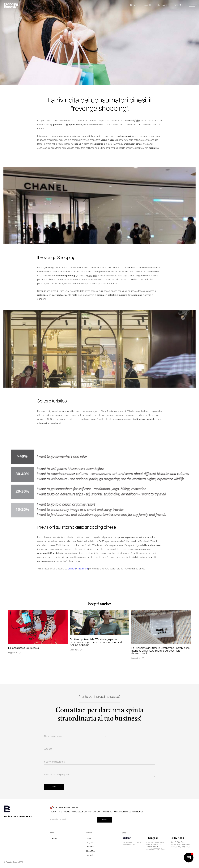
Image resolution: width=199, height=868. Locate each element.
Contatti (89, 855)
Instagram (83, 569)
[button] (134, 5)
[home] (12, 5)
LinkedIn (72, 569)
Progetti (147, 5)
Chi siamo (162, 5)
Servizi (134, 5)
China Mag (178, 5)
